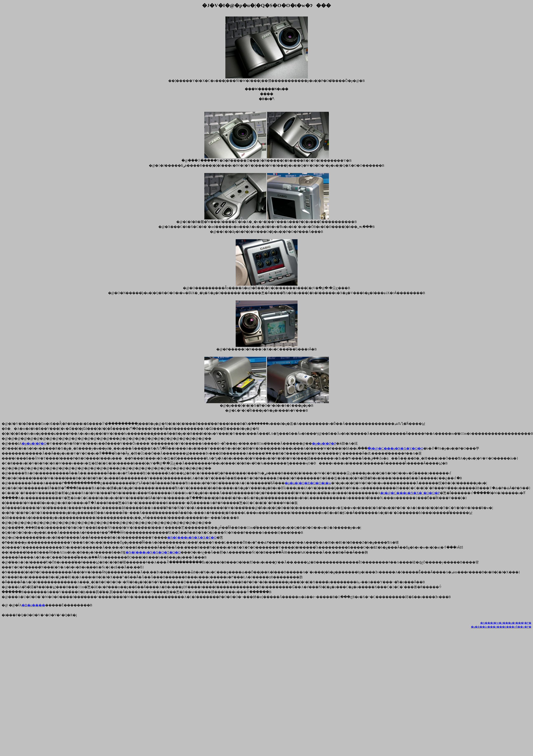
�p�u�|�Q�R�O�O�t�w (308, 483)
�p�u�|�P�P (324, 443)
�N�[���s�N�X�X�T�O (192, 538)
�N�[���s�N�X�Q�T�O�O (153, 552)
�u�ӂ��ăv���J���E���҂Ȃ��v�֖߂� (501, 627)
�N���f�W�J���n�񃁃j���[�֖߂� (506, 623)
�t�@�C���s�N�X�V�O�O (395, 448)
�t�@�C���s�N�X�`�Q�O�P (410, 493)
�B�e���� (33, 605)
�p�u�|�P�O (34, 443)
